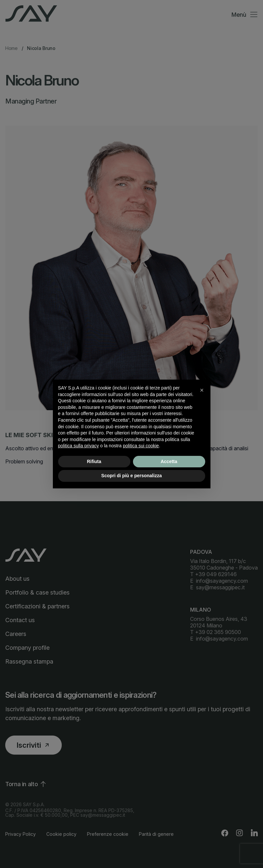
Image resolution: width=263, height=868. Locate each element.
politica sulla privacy (79, 446)
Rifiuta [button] (94, 461)
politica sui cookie (141, 446)
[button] (202, 390)
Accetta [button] (169, 461)
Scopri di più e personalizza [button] (131, 476)
